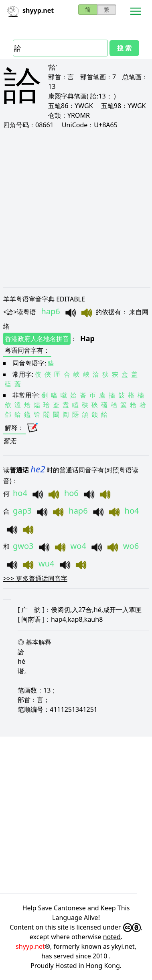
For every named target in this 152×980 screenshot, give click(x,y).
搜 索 (124, 48)
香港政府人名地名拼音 (37, 339)
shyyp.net (30, 946)
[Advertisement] (75, 208)
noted (112, 937)
